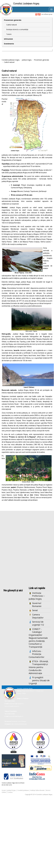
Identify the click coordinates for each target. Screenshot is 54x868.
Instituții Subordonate (37, 790)
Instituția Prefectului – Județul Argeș (37, 596)
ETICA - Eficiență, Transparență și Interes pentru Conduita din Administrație (39, 667)
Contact (10, 792)
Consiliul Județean (23, 790)
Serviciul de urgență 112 (38, 623)
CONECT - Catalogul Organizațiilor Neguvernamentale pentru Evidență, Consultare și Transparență (38, 638)
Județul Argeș (27, 60)
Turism (9, 34)
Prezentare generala (13, 20)
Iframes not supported (27, 549)
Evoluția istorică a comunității (17, 29)
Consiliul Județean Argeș (11, 60)
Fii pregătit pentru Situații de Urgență (39, 680)
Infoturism (8, 39)
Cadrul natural (11, 25)
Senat (35, 610)
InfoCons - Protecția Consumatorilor (37, 654)
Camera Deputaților (38, 616)
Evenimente (9, 44)
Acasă (4, 790)
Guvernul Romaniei (37, 605)
